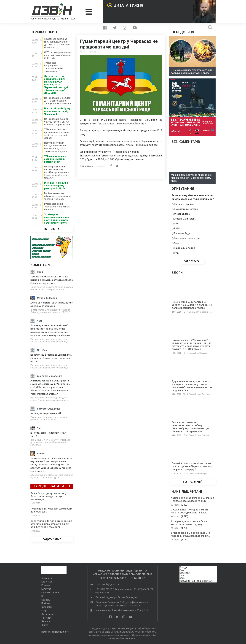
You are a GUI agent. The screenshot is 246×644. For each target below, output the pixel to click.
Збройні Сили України (185, 219)
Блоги (192, 312)
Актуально (47, 578)
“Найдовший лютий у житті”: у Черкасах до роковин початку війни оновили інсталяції (51, 442)
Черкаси (46, 621)
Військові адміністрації (186, 209)
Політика (46, 603)
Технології (47, 618)
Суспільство (48, 614)
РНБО (177, 228)
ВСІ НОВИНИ (52, 229)
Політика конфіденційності (55, 632)
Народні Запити (52, 486)
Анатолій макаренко (50, 376)
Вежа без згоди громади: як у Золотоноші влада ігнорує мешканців (48, 496)
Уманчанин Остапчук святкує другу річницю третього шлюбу (49, 418)
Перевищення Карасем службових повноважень (51, 510)
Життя (45, 625)
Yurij (40, 321)
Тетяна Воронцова (203, 312)
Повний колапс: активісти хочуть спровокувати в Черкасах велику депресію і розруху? (192, 466)
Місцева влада (182, 214)
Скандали (47, 607)
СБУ (176, 224)
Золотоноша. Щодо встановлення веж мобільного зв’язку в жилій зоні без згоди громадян (51, 524)
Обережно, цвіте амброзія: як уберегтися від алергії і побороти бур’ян (52, 476)
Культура (46, 589)
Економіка (47, 582)
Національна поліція (185, 248)
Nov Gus (42, 350)
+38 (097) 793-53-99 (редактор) (112, 589)
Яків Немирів (201, 353)
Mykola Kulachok (47, 298)
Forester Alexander (49, 409)
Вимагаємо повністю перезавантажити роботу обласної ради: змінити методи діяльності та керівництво (191, 427)
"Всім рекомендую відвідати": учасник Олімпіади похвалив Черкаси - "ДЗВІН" (50, 311)
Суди (177, 253)
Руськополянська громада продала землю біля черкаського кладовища (49, 340)
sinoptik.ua (207, 581)
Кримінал (46, 585)
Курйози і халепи (50, 593)
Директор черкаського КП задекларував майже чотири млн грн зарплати (52, 288)
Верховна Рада (182, 233)
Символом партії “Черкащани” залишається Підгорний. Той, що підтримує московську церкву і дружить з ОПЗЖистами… (192, 345)
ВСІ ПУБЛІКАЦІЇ (192, 482)
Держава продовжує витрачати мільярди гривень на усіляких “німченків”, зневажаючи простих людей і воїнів (192, 386)
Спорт (44, 611)
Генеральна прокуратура (187, 238)
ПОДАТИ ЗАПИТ (52, 539)
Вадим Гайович (202, 435)
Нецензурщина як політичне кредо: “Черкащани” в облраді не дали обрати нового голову (192, 305)
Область (46, 600)
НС (43, 596)
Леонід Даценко (202, 394)
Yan (39, 428)
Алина (41, 453)
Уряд (177, 243)
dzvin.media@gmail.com (108, 584)
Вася (40, 272)
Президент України (184, 204)
